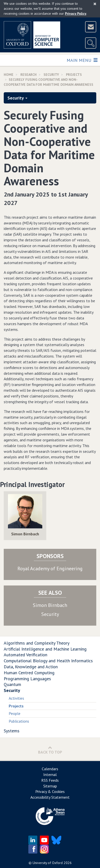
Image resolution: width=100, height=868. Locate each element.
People (15, 713)
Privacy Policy (76, 13)
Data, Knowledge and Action (31, 667)
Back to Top (50, 750)
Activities (16, 698)
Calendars (50, 769)
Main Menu (82, 60)
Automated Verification (25, 655)
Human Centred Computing (29, 673)
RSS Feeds (50, 780)
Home (9, 75)
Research (28, 75)
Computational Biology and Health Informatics (48, 661)
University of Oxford (48, 863)
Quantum (12, 684)
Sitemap (50, 786)
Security (51, 75)
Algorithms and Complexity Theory (37, 643)
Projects (74, 75)
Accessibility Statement (50, 797)
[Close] (95, 4)
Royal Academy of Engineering (50, 569)
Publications (19, 721)
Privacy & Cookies (50, 791)
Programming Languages (27, 679)
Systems (12, 731)
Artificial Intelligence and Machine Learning (45, 649)
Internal (50, 774)
